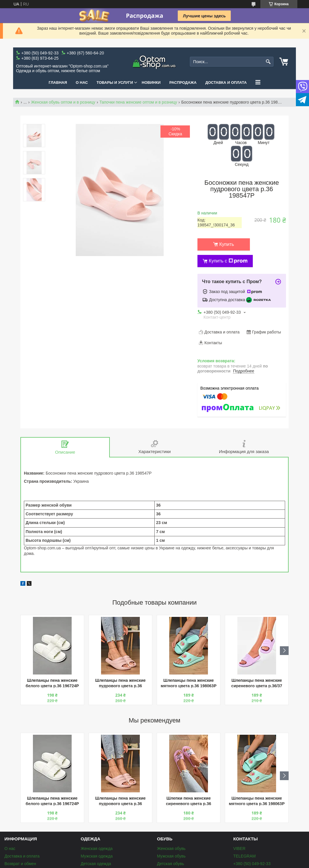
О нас (82, 82)
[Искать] (268, 62)
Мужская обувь (171, 856)
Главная (58, 82)
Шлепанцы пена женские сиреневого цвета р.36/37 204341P (257, 684)
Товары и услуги (115, 82)
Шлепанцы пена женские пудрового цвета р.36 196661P (120, 684)
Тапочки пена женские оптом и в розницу (138, 102)
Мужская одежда (97, 856)
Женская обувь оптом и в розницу (63, 102)
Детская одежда (96, 864)
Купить (227, 244)
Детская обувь (171, 864)
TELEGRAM (244, 856)
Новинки (151, 82)
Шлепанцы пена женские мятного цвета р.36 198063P (189, 683)
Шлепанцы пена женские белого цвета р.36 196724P (52, 683)
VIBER (239, 849)
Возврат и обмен (20, 864)
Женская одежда (97, 849)
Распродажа (183, 82)
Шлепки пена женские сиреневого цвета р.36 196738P (189, 802)
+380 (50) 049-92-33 (252, 864)
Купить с (228, 261)
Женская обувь (171, 849)
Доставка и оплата (226, 82)
